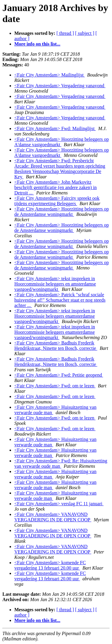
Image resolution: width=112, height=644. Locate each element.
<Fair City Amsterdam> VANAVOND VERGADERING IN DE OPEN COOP (53, 517)
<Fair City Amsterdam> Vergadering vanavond (60, 86)
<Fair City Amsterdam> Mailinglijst (50, 75)
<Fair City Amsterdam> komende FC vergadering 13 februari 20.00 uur (50, 565)
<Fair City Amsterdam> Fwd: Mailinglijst (55, 128)
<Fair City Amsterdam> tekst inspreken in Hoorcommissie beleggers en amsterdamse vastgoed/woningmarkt (55, 284)
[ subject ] (85, 33)
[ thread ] (65, 33)
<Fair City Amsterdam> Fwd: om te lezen (55, 386)
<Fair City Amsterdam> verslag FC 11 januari (59, 504)
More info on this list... (37, 44)
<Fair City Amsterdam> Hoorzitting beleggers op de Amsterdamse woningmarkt (62, 212)
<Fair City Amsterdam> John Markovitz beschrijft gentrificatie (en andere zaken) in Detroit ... (56, 187)
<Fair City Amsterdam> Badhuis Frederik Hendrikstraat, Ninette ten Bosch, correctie (56, 346)
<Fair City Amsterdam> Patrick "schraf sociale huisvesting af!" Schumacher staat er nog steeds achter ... (60, 300)
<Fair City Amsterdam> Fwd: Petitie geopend (59, 375)
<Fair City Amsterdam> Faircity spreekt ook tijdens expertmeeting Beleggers (57, 201)
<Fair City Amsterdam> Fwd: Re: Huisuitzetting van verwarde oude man (61, 463)
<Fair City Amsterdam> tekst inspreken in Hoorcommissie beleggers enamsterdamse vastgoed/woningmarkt (55, 316)
